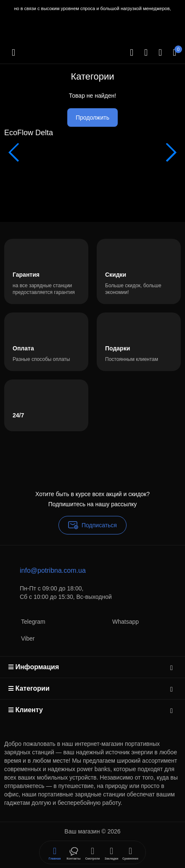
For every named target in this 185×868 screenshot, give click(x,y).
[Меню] (13, 53)
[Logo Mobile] (48, 69)
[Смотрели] (74, 852)
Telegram (25, 621)
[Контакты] (146, 53)
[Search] (132, 53)
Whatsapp (117, 621)
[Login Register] (160, 53)
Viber (19, 638)
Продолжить (92, 118)
